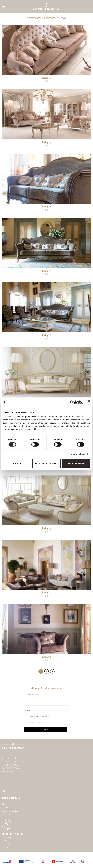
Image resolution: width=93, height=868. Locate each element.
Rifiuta (17, 463)
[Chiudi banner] (89, 402)
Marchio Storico (9, 847)
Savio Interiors (8, 837)
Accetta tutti (76, 463)
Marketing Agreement (36, 723)
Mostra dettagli (78, 454)
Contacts (5, 808)
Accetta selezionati (47, 463)
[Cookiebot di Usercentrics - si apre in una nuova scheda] (72, 402)
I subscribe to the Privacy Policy (38, 716)
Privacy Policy (7, 814)
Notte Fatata (7, 844)
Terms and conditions (10, 811)
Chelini (5, 841)
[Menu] (4, 7)
